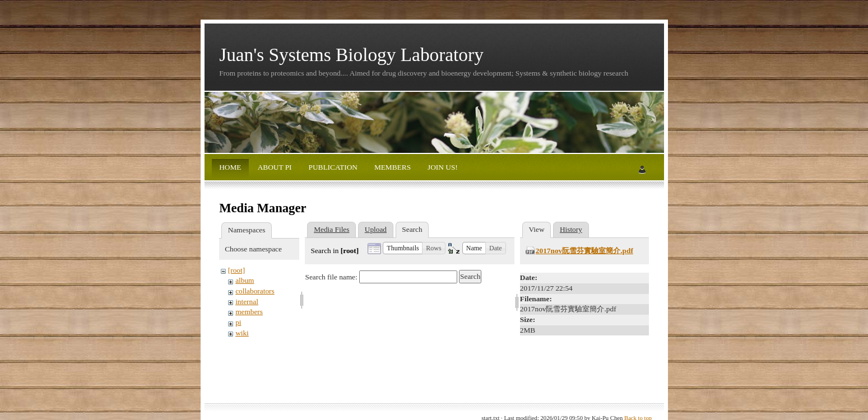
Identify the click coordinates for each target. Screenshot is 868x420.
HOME (230, 167)
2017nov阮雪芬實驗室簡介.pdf (584, 251)
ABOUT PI (274, 167)
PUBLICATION (332, 167)
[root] (236, 270)
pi (238, 322)
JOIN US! (442, 167)
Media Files (331, 229)
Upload (376, 229)
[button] (403, 248)
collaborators (255, 291)
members (249, 312)
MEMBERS (392, 167)
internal (247, 302)
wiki (242, 333)
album (245, 280)
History (571, 229)
